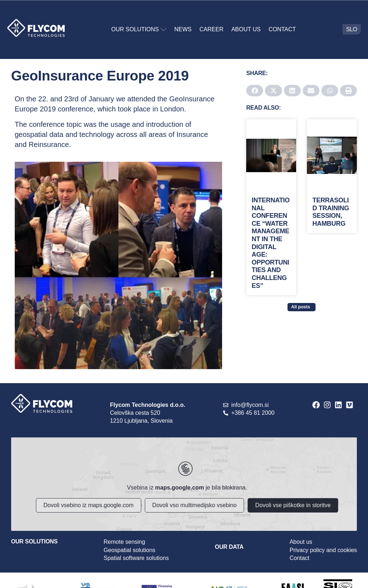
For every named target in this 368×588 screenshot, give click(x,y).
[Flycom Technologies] (184, 484)
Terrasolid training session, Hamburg (331, 212)
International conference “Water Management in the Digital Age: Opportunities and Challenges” (271, 243)
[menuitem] (352, 29)
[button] (255, 91)
